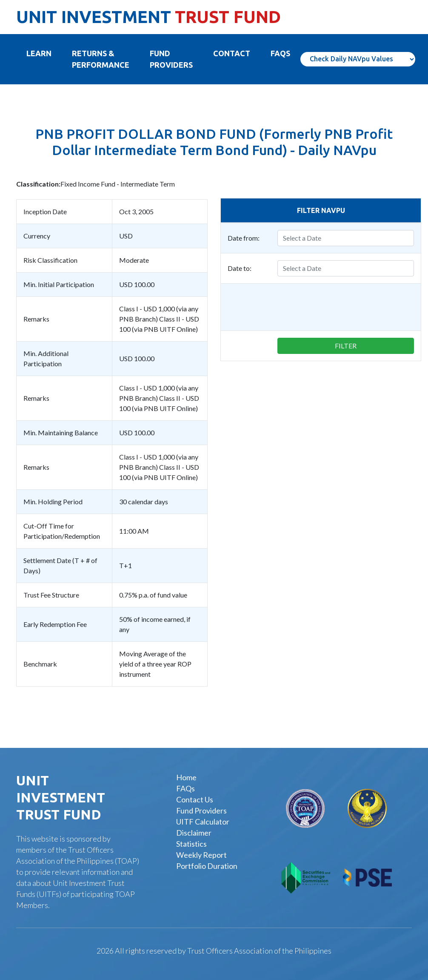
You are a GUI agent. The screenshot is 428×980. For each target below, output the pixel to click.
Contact (232, 53)
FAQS (280, 53)
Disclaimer (194, 833)
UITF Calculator (203, 822)
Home (186, 777)
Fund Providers (201, 810)
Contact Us (195, 799)
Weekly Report (201, 855)
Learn (44, 53)
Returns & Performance (101, 59)
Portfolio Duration (207, 866)
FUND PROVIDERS (171, 59)
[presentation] (349, 307)
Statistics (191, 844)
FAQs (185, 788)
